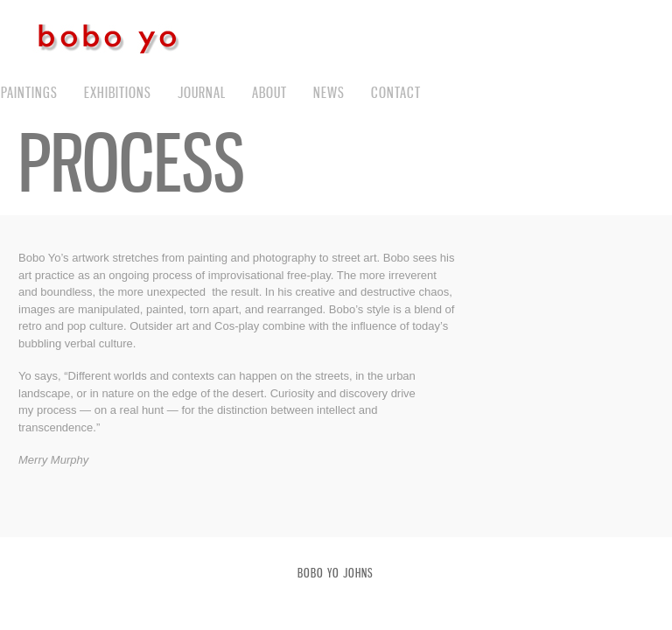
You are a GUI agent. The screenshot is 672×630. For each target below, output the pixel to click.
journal (202, 92)
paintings (29, 92)
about (269, 92)
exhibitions (118, 92)
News (329, 92)
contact (396, 92)
